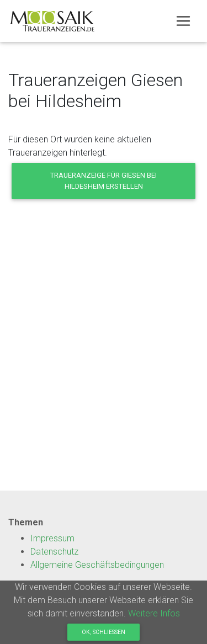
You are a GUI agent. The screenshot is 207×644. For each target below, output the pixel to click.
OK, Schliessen (104, 632)
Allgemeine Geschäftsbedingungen (97, 565)
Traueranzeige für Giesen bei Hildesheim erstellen (104, 180)
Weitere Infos (154, 613)
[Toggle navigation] (183, 21)
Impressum (52, 538)
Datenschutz (54, 552)
